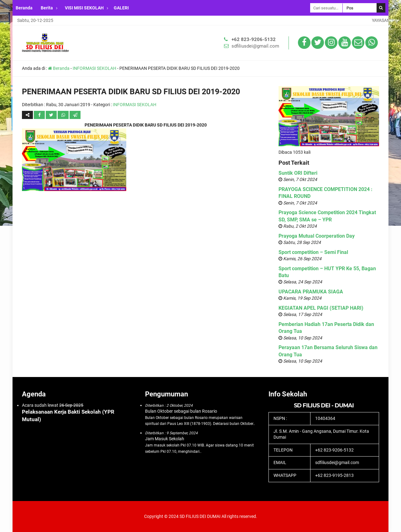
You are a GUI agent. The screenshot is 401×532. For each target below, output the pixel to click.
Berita (47, 8)
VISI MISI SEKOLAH (84, 8)
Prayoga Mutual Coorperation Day (317, 236)
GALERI (121, 8)
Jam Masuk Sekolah (165, 439)
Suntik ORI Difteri (298, 173)
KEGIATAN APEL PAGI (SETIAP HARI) (321, 308)
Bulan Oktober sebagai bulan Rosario (181, 411)
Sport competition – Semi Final (313, 252)
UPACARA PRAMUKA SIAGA (311, 292)
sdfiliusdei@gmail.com (255, 46)
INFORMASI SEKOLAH (94, 68)
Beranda (24, 8)
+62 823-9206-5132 (254, 39)
